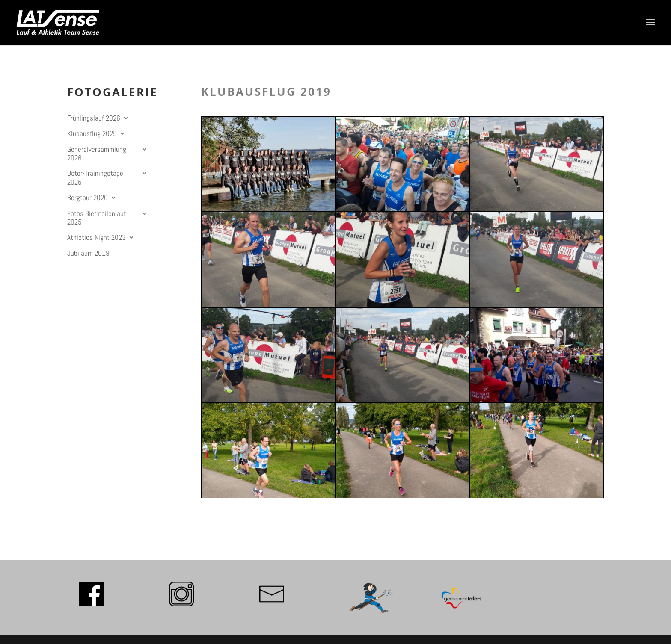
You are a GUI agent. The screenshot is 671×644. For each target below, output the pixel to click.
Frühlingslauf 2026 (94, 118)
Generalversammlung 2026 (97, 154)
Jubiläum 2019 (88, 253)
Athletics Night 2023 (96, 238)
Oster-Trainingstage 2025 (95, 178)
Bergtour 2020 (88, 198)
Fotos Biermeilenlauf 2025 (96, 218)
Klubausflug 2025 (92, 134)
